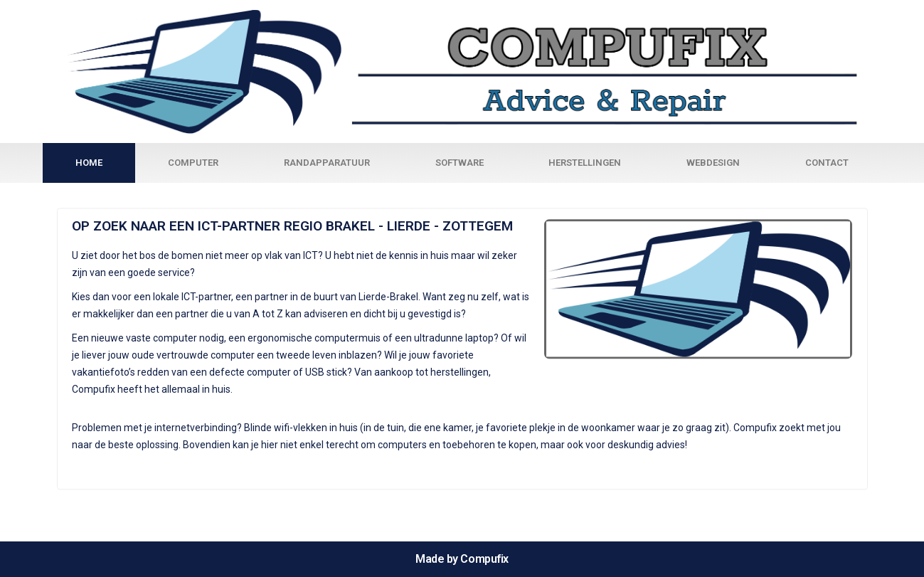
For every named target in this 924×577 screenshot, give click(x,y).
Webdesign (713, 163)
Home (89, 163)
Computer (193, 163)
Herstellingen (585, 163)
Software (460, 163)
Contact (827, 163)
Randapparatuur (327, 163)
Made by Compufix (462, 559)
